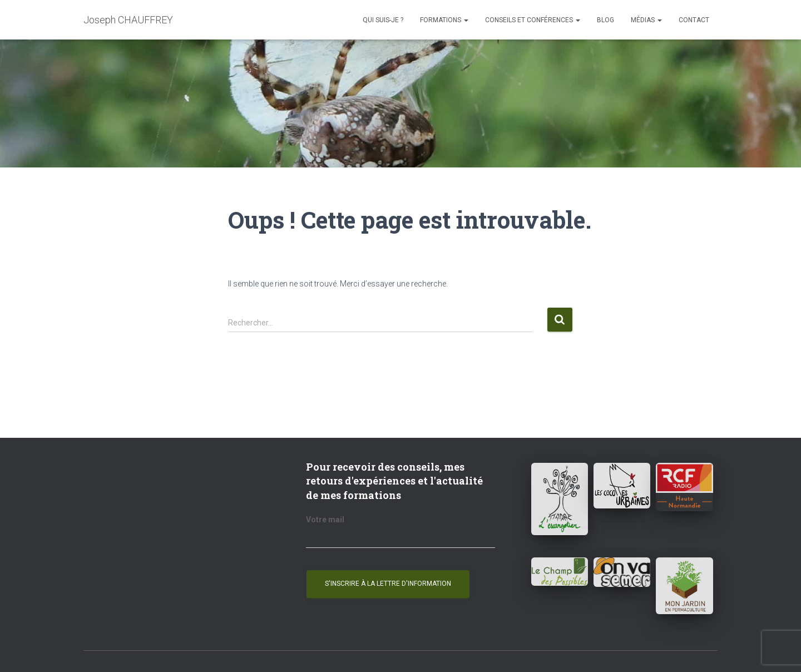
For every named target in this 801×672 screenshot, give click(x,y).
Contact (694, 20)
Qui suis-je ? (383, 20)
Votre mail (325, 520)
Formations (444, 20)
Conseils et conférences (533, 20)
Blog (605, 20)
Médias (646, 20)
